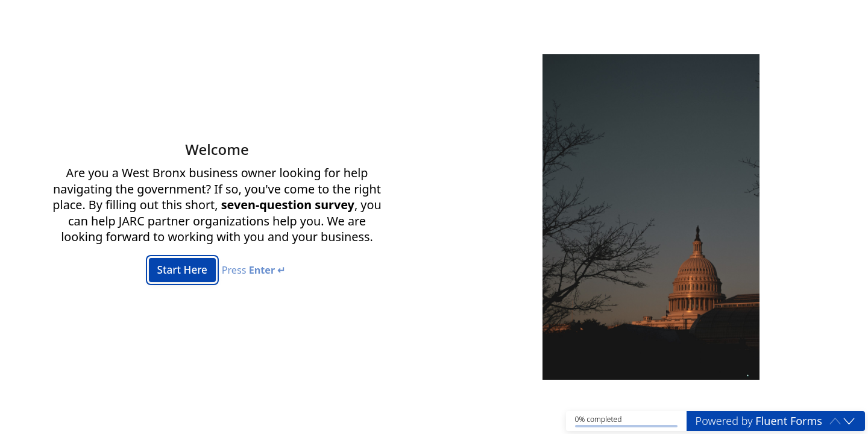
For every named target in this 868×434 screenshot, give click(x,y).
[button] (849, 421)
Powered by (759, 421)
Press (255, 270)
